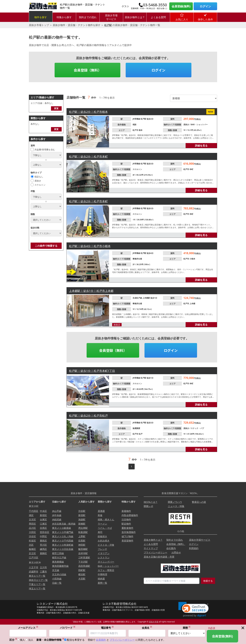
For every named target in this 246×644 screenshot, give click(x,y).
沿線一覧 (57, 583)
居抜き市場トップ (39, 25)
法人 (31, 640)
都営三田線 (58, 553)
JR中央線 (57, 515)
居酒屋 (101, 511)
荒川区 (43, 545)
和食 (100, 515)
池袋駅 (82, 519)
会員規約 (101, 640)
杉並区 (32, 541)
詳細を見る (201, 146)
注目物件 (126, 519)
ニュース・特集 (176, 506)
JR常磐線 (137, 119)
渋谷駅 (82, 511)
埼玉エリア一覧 (37, 588)
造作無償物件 (129, 532)
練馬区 (43, 549)
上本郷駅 (146, 298)
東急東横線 (58, 562)
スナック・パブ (197, 428)
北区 (31, 545)
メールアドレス (28, 628)
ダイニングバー (106, 562)
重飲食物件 (127, 528)
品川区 (32, 528)
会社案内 (171, 548)
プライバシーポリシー (155, 552)
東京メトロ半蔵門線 (63, 532)
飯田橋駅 (83, 549)
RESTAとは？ (151, 502)
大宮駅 (82, 579)
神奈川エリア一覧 (38, 580)
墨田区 (32, 524)
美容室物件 (127, 541)
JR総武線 (57, 519)
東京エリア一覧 (37, 576)
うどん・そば (105, 528)
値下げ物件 (127, 536)
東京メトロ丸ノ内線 (63, 536)
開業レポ (148, 506)
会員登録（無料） (88, 70)
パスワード (68, 628)
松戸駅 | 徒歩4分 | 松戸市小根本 (90, 246)
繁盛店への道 (199, 502)
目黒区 (43, 528)
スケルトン (40, 185)
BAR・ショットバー (199, 124)
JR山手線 (57, 511)
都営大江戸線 (59, 557)
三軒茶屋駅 (84, 557)
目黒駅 (82, 541)
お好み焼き (104, 541)
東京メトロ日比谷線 (63, 549)
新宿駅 (82, 515)
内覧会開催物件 (130, 515)
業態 (187, 628)
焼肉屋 (101, 579)
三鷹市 (43, 572)
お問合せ (176, 552)
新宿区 (43, 515)
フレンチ (102, 549)
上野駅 (82, 536)
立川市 (43, 567)
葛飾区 (43, 553)
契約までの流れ (88, 17)
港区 (31, 515)
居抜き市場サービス (111, 17)
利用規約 (194, 548)
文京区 (32, 519)
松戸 (141, 434)
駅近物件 (126, 524)
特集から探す (64, 17)
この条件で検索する (46, 246)
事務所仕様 (137, 259)
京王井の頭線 (59, 574)
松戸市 (136, 130)
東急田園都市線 (60, 566)
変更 (56, 108)
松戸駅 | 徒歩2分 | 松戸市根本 (88, 112)
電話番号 (107, 628)
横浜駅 (82, 574)
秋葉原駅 (83, 532)
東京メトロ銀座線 (61, 528)
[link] (194, 609)
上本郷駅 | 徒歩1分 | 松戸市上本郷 (91, 291)
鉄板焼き (102, 536)
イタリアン (104, 553)
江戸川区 (34, 557)
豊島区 (43, 541)
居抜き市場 (154, 622)
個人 (22, 640)
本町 (191, 169)
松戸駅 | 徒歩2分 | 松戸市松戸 (88, 416)
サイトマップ (151, 548)
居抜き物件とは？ (135, 17)
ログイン (205, 6)
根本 (141, 130)
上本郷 (192, 304)
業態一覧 (102, 583)
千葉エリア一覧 (37, 584)
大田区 (32, 532)
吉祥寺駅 (83, 553)
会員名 (147, 628)
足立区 (32, 553)
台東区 (43, 519)
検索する (208, 581)
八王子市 (34, 567)
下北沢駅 (83, 562)
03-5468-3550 (155, 5)
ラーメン (102, 524)
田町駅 (82, 570)
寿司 (100, 532)
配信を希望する (76, 640)
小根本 (192, 259)
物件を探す (41, 17)
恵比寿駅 (83, 528)
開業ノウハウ (175, 502)
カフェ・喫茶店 (106, 570)
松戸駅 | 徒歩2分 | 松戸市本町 (88, 157)
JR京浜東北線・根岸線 (64, 524)
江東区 (43, 524)
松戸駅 (108, 25)
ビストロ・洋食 (106, 545)
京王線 (56, 570)
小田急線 (57, 579)
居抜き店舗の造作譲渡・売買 (159, 557)
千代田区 (34, 511)
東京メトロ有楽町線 (63, 545)
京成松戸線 (138, 298)
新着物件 (126, 511)
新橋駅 (82, 524)
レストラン (104, 557)
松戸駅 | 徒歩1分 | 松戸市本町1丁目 (92, 371)
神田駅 (82, 545)
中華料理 (102, 574)
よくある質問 (158, 17)
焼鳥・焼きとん (106, 519)
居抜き (38, 181)
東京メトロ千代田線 (63, 541)
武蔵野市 (34, 572)
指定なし (39, 177)
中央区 (43, 511)
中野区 (43, 536)
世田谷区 (45, 532)
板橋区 (32, 549)
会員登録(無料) (181, 6)
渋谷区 (32, 536)
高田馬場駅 (84, 566)
